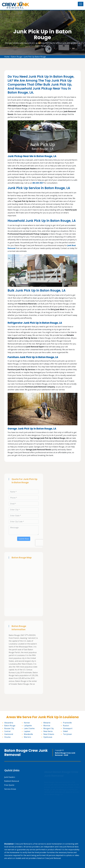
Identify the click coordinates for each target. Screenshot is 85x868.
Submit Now (24, 540)
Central (7, 731)
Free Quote (9, 786)
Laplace (27, 731)
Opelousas (48, 737)
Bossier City (9, 728)
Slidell (65, 731)
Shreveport (68, 728)
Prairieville (67, 723)
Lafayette (28, 726)
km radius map (24, 588)
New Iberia (48, 731)
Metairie (47, 723)
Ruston (66, 726)
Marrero (27, 737)
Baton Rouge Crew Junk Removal (26, 753)
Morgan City (49, 728)
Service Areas (10, 790)
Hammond (9, 734)
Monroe (47, 726)
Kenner (27, 723)
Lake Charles (29, 728)
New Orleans (49, 734)
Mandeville (28, 734)
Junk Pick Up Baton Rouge (35, 57)
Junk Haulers (10, 778)
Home (7, 57)
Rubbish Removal (12, 782)
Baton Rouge (17, 57)
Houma (7, 737)
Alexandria (9, 723)
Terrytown (67, 734)
